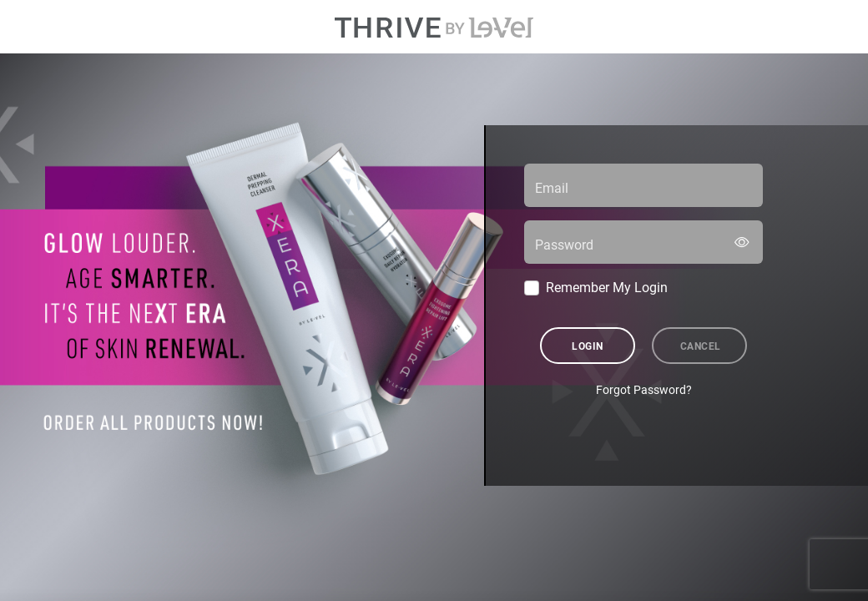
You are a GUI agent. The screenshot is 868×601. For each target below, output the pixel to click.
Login (587, 346)
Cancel (701, 346)
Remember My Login (607, 287)
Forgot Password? (644, 389)
